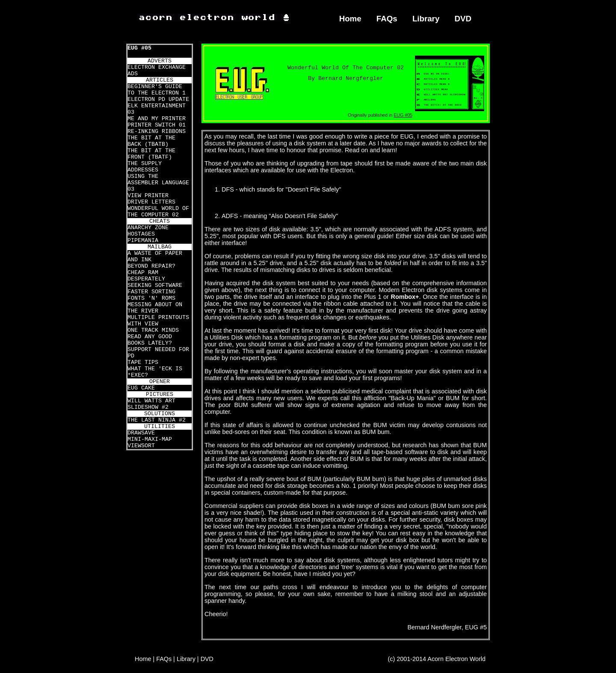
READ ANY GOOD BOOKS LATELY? (150, 340)
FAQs (387, 19)
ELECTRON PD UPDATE (158, 99)
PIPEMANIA (143, 241)
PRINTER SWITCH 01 (157, 125)
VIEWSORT (141, 446)
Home (350, 19)
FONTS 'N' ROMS (151, 298)
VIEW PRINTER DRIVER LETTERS (151, 199)
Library (426, 19)
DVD (463, 19)
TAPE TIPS (143, 362)
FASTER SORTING (151, 292)
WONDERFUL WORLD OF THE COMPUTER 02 (158, 212)
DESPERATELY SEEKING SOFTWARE (155, 282)
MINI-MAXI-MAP (150, 439)
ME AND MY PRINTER (157, 119)
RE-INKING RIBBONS (157, 131)
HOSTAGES (141, 234)
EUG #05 (139, 48)
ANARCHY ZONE (148, 228)
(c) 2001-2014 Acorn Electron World (437, 659)
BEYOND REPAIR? (151, 266)
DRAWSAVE (141, 433)
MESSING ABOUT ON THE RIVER (155, 308)
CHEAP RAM (143, 273)
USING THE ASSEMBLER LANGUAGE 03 (158, 183)
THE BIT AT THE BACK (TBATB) (151, 141)
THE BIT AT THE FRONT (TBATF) (151, 154)
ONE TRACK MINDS (153, 330)
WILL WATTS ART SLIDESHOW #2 (151, 404)
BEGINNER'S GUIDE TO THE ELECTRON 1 (157, 90)
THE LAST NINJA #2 (157, 420)
